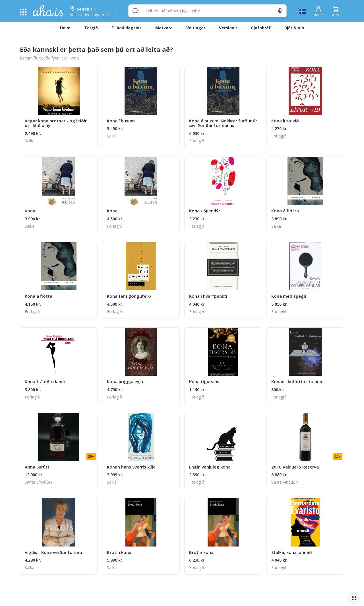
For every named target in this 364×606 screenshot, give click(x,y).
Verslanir (228, 28)
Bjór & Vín (294, 28)
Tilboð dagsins (127, 28)
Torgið (91, 28)
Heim (65, 28)
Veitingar (196, 28)
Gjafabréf (261, 28)
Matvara (164, 28)
